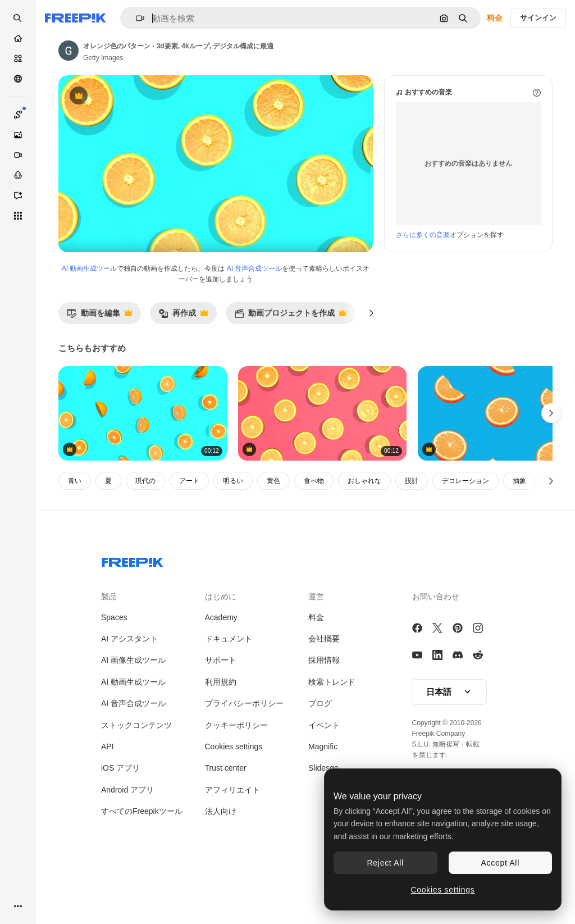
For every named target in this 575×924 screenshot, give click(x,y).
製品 (109, 644)
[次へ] (371, 361)
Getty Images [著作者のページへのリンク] (103, 58)
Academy (221, 665)
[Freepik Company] (133, 608)
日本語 (449, 740)
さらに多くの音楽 (423, 283)
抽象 (519, 529)
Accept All (500, 863)
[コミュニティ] (18, 79)
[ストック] (18, 58)
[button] (136, 18)
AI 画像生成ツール (133, 708)
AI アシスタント (129, 686)
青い (75, 529)
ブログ (320, 751)
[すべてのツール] (18, 216)
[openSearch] (18, 18)
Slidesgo (323, 816)
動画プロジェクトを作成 (290, 364)
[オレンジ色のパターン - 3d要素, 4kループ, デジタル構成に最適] (143, 461)
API (108, 794)
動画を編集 (99, 364)
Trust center (226, 816)
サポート (221, 708)
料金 (495, 18)
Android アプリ (127, 837)
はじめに (221, 644)
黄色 (273, 529)
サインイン (538, 18)
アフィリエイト (232, 837)
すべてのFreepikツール (142, 859)
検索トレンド (332, 730)
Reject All (385, 863)
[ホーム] (18, 38)
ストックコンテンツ (136, 773)
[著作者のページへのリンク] (69, 51)
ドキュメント (229, 686)
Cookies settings (234, 794)
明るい (233, 529)
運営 (316, 644)
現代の (145, 529)
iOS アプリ (120, 816)
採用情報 (324, 708)
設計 (412, 529)
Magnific (323, 794)
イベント (324, 773)
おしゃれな (364, 529)
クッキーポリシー (236, 773)
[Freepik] (76, 18)
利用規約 (221, 730)
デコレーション (466, 529)
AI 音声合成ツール (255, 316)
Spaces (114, 665)
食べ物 (314, 529)
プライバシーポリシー (244, 751)
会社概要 (324, 686)
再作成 (183, 364)
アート (189, 529)
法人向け (221, 859)
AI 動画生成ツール (90, 316)
